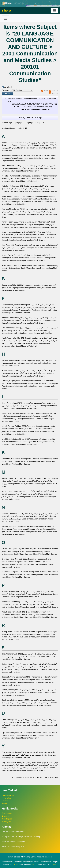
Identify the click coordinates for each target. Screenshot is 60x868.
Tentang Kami (7, 798)
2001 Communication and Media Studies (32, 107)
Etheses (7, 11)
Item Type (38, 118)
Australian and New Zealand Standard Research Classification (32, 99)
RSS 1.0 (55, 91)
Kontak (4, 803)
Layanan (5, 801)
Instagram (7, 819)
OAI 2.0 (34, 864)
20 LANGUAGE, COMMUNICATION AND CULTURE (33, 104)
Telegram (6, 821)
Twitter (5, 816)
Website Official (8, 795)
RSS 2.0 (55, 93)
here (55, 864)
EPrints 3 (16, 864)
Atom (46, 91)
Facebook (7, 814)
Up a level (8, 87)
